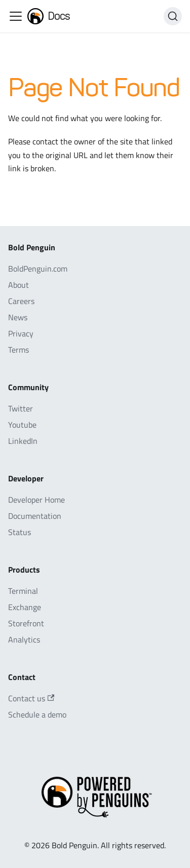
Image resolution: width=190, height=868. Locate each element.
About (18, 285)
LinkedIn (23, 441)
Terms (18, 350)
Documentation (35, 516)
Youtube (22, 425)
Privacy (21, 333)
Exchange (25, 607)
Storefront (26, 623)
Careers (21, 301)
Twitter (21, 408)
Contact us (31, 698)
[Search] (173, 16)
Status (20, 532)
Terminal (23, 591)
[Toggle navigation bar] (16, 16)
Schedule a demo (37, 714)
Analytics (24, 639)
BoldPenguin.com (38, 269)
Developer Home (36, 500)
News (18, 317)
